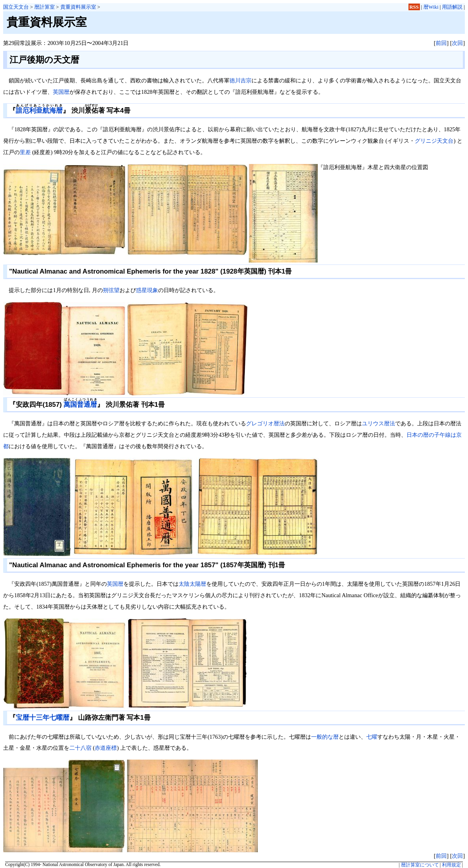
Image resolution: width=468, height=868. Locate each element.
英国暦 (61, 92)
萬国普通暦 (80, 405)
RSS (414, 7)
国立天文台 (16, 7)
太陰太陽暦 (192, 584)
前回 (441, 43)
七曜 (372, 737)
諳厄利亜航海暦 (39, 111)
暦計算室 (45, 7)
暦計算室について (420, 865)
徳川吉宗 (241, 80)
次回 (457, 43)
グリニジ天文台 (434, 141)
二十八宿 (80, 748)
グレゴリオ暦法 (265, 423)
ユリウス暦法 (379, 423)
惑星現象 (147, 290)
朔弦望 (111, 290)
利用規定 (451, 865)
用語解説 (452, 7)
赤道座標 (106, 748)
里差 (25, 152)
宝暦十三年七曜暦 (43, 718)
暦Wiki (431, 7)
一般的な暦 (325, 737)
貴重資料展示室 (78, 7)
